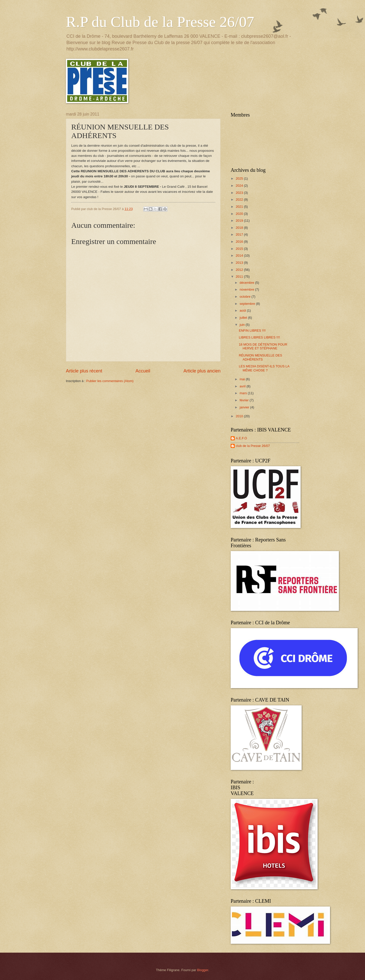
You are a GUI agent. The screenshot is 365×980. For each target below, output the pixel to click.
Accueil (143, 371)
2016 (240, 242)
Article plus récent (84, 371)
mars (244, 393)
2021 (240, 207)
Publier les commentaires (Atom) (110, 381)
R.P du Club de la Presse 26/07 (160, 22)
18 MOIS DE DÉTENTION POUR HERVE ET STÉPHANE (263, 346)
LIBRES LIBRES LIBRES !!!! (259, 337)
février (244, 400)
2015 (240, 249)
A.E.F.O (241, 438)
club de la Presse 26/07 (253, 446)
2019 (240, 221)
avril (243, 386)
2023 (240, 193)
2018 (240, 228)
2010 (240, 416)
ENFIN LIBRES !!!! (252, 331)
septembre (248, 304)
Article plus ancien (202, 371)
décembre (247, 283)
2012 (240, 270)
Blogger (203, 970)
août (243, 310)
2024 (240, 186)
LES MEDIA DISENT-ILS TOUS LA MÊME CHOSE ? (264, 368)
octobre (245, 297)
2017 (240, 234)
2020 (240, 214)
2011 (240, 277)
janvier (245, 407)
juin (243, 325)
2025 (240, 178)
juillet (244, 318)
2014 (240, 256)
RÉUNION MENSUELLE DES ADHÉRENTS (260, 357)
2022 (240, 200)
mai (243, 379)
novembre (247, 289)
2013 (240, 263)
